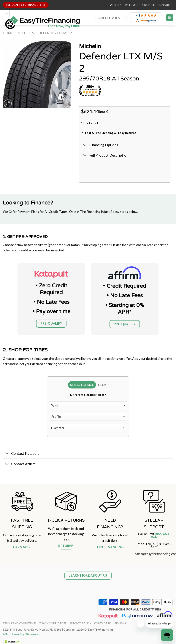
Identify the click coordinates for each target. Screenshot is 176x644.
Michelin (26, 33)
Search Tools (108, 18)
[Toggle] (85, 145)
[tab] (81, 385)
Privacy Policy (81, 624)
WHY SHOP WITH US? (124, 5)
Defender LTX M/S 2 (55, 33)
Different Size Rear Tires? (88, 395)
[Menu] (7, 13)
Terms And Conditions (20, 624)
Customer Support (158, 5)
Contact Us (103, 624)
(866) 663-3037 (160, 536)
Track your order (53, 624)
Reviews (120, 624)
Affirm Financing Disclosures (21, 635)
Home (8, 33)
